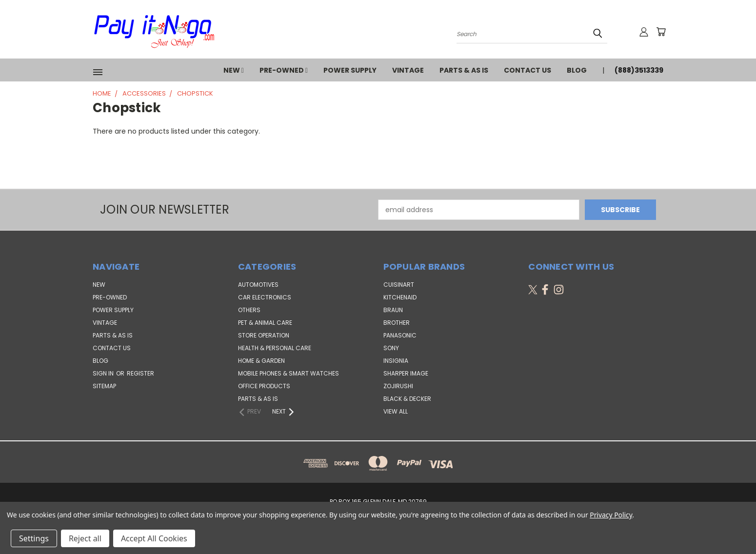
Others (249, 310)
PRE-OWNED (284, 70)
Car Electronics (265, 297)
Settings (34, 538)
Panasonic (400, 335)
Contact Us (527, 70)
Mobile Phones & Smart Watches (288, 373)
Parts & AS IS (258, 399)
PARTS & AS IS (464, 70)
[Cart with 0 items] (661, 32)
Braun (393, 310)
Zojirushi (398, 386)
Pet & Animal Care (265, 323)
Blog (577, 70)
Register (140, 373)
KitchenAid (400, 297)
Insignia (396, 361)
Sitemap (104, 386)
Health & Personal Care (275, 348)
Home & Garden (261, 361)
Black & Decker (407, 399)
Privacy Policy (611, 515)
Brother (397, 323)
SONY (391, 348)
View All (396, 411)
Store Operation (264, 335)
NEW (234, 70)
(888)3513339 (639, 70)
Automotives (258, 285)
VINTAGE (408, 70)
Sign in (104, 373)
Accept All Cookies (154, 538)
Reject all (85, 538)
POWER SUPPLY (350, 70)
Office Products (264, 386)
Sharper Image (406, 373)
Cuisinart (399, 285)
